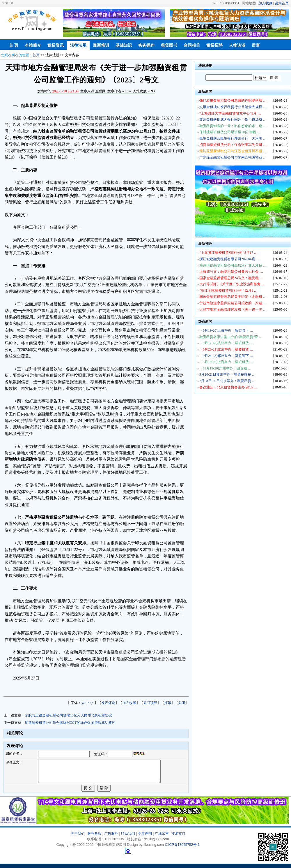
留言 (256, 45)
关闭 (182, 703)
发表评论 (108, 703)
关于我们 (78, 838)
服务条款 (94, 838)
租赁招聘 (214, 45)
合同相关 (192, 45)
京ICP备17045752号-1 (182, 849)
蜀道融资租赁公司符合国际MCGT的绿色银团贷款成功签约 (70, 723)
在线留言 (162, 838)
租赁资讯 (56, 45)
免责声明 (145, 838)
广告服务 (111, 838)
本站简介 (33, 45)
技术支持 (178, 838)
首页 (36, 55)
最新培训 (101, 45)
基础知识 (124, 45)
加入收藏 (265, 3)
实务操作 (146, 45)
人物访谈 (237, 45)
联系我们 (128, 838)
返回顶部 (150, 703)
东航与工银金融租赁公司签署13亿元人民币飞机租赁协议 (68, 715)
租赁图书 (169, 45)
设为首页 (282, 3)
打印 (168, 703)
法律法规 (78, 45)
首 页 (14, 45)
